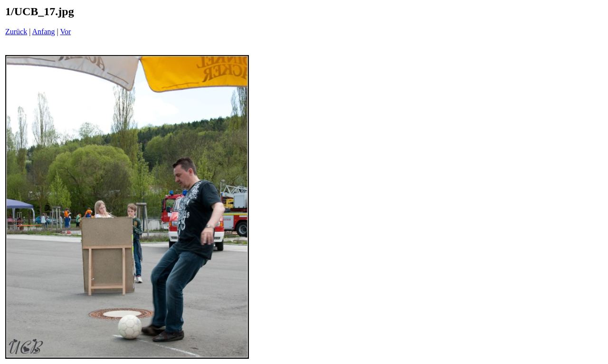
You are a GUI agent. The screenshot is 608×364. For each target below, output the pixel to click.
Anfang (44, 32)
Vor (65, 32)
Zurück (16, 32)
